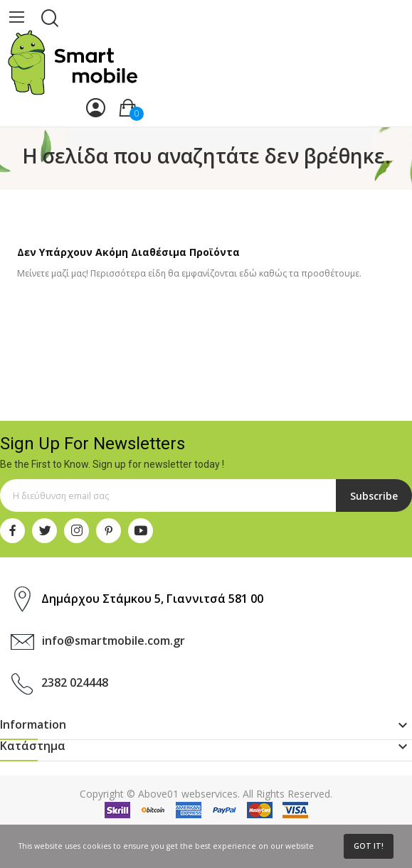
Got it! (369, 846)
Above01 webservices (188, 794)
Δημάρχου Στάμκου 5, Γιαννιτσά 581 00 (152, 599)
